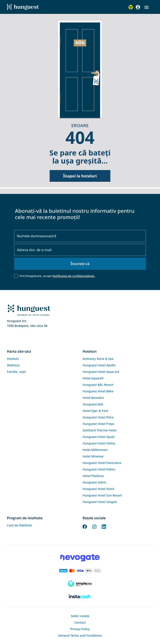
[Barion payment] (80, 571)
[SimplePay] (80, 584)
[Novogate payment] (80, 558)
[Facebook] (85, 526)
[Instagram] (94, 526)
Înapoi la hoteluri (80, 176)
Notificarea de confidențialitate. (74, 276)
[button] (147, 7)
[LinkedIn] (104, 526)
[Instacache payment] (80, 597)
